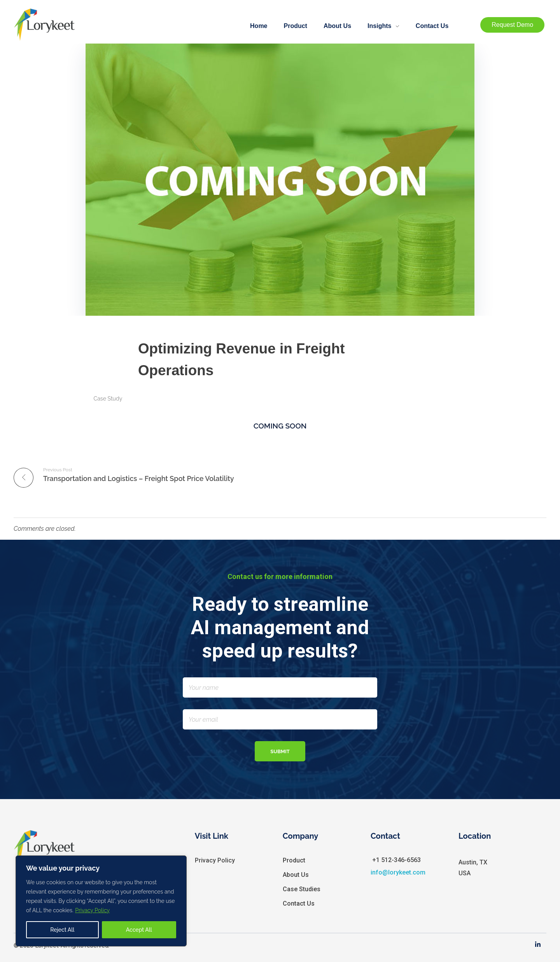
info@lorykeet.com (398, 872)
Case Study (108, 399)
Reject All (62, 930)
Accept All (139, 930)
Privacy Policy (92, 910)
